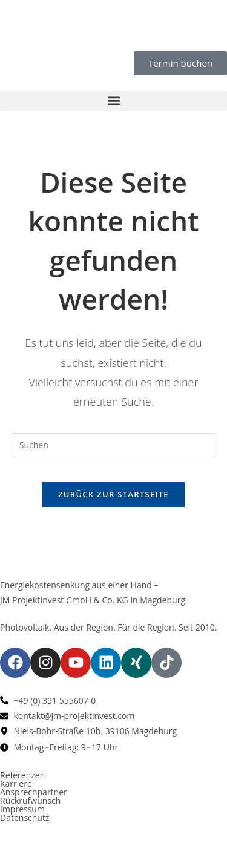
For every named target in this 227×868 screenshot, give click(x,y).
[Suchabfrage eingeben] (114, 445)
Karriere (16, 784)
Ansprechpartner (34, 792)
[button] (113, 101)
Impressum (22, 809)
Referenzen (22, 775)
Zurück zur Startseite (113, 494)
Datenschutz (25, 817)
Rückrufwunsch (30, 800)
